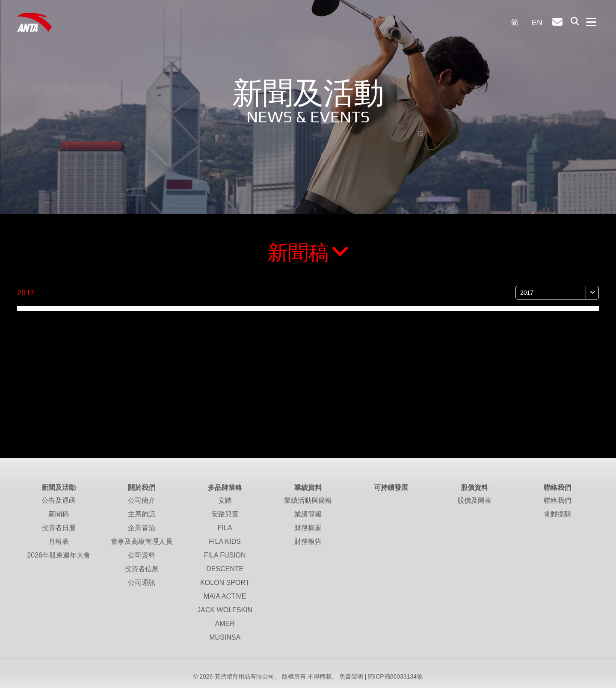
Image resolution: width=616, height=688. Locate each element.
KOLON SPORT (225, 583)
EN (537, 23)
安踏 (225, 500)
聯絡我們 (557, 488)
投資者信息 (142, 569)
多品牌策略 (225, 488)
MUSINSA (225, 637)
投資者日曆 (59, 528)
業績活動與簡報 (308, 500)
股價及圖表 (474, 500)
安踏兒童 (225, 514)
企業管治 (142, 528)
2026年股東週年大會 (59, 555)
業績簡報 (308, 514)
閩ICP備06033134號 (395, 676)
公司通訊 (142, 583)
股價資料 (474, 488)
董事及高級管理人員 (142, 541)
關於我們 (142, 488)
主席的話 (142, 514)
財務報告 (308, 541)
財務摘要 (308, 528)
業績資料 (308, 488)
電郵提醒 (557, 514)
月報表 (59, 541)
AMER (225, 624)
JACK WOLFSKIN (225, 610)
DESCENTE (225, 569)
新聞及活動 (59, 488)
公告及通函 (59, 500)
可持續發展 (391, 488)
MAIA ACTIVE (225, 596)
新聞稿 (308, 253)
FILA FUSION (225, 555)
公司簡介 (142, 500)
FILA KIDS (225, 541)
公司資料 (142, 555)
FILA (225, 528)
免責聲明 (351, 676)
